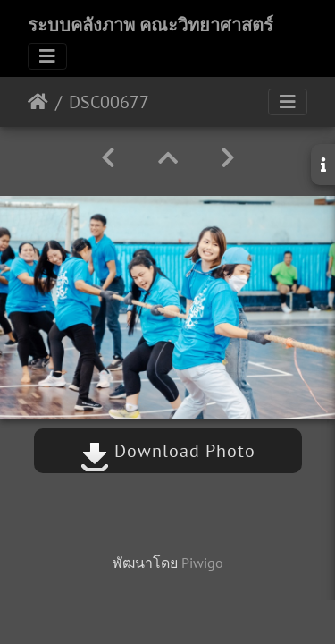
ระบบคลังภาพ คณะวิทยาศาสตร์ (151, 25)
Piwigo (202, 563)
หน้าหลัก (38, 102)
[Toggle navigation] (47, 56)
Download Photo (168, 451)
